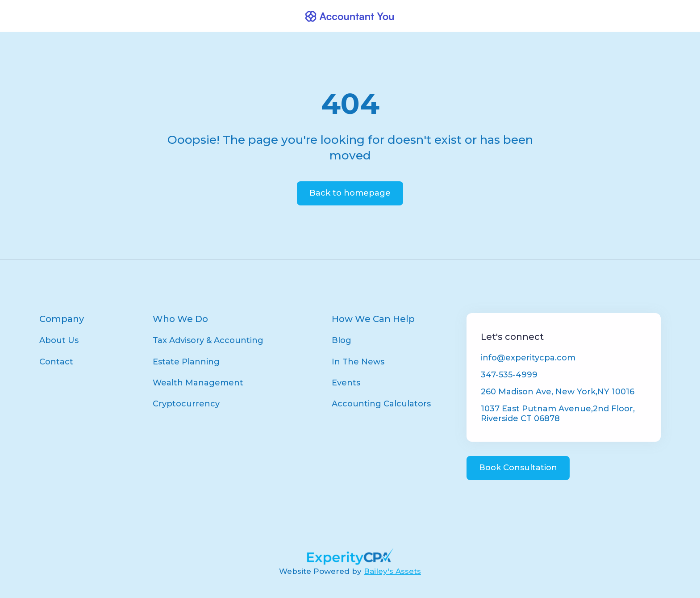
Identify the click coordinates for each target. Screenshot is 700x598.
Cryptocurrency (186, 404)
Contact (56, 362)
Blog (342, 340)
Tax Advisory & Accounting (208, 340)
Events (346, 383)
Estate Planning (186, 362)
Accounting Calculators (381, 404)
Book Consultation (518, 468)
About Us (59, 340)
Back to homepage (350, 193)
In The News (358, 362)
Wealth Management (198, 383)
